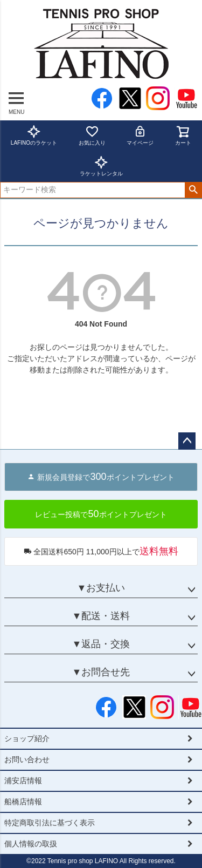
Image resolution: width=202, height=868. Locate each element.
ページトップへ (187, 441)
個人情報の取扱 (31, 844)
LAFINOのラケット (34, 135)
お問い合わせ (27, 760)
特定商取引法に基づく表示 (50, 823)
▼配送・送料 (101, 616)
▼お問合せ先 (101, 672)
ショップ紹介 (27, 738)
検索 (193, 190)
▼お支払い (101, 588)
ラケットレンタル (101, 166)
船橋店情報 (23, 802)
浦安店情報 (23, 781)
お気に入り (92, 135)
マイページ (140, 135)
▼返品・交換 (101, 644)
